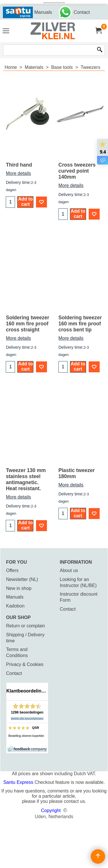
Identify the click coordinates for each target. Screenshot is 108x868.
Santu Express (19, 782)
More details (18, 173)
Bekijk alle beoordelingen (27, 718)
